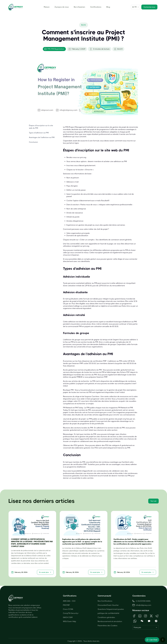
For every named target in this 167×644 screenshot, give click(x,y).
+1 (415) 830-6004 (141, 601)
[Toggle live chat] (152, 640)
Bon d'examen (79, 7)
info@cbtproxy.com (144, 605)
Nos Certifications (105, 601)
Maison (47, 7)
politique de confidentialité (108, 613)
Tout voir (153, 501)
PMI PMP (66, 605)
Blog (108, 7)
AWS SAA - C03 (69, 601)
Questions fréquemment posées (111, 609)
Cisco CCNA (68, 609)
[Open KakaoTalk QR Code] (149, 621)
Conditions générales (106, 617)
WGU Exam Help (69, 621)
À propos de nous (62, 7)
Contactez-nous (149, 7)
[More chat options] (163, 640)
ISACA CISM (68, 617)
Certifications (96, 7)
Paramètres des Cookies (108, 626)
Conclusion (33, 142)
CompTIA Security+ (71, 613)
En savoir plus (45, 572)
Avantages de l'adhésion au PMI (42, 137)
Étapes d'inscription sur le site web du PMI (41, 127)
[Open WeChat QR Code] (142, 621)
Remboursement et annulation (110, 621)
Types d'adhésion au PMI (39, 133)
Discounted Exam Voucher (108, 605)
